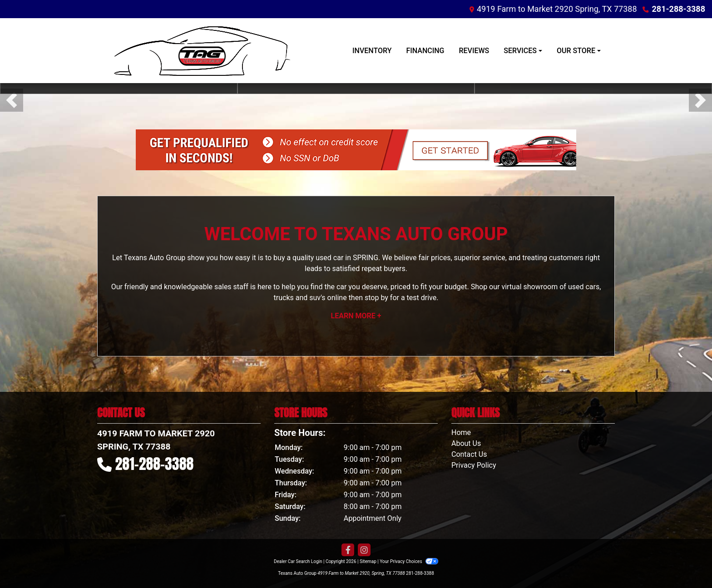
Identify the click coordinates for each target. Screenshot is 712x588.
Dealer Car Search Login (298, 561)
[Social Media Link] (364, 550)
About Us (466, 443)
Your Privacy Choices (409, 561)
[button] (12, 100)
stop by (376, 298)
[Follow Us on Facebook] (348, 550)
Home (461, 432)
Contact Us (469, 454)
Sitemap (368, 561)
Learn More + (356, 316)
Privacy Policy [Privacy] (474, 465)
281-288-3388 (679, 9)
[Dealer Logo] (197, 51)
